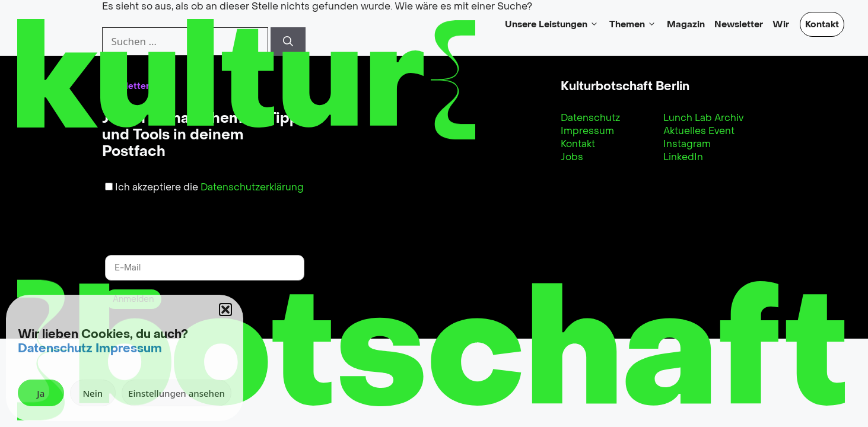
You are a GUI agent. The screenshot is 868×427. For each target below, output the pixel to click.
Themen (633, 24)
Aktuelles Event (699, 131)
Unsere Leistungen (552, 24)
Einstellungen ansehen (177, 393)
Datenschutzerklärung (252, 187)
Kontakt (822, 24)
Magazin (686, 24)
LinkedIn (683, 157)
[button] (225, 310)
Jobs (572, 157)
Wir (781, 24)
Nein (93, 393)
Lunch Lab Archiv (703, 118)
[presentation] (173, 217)
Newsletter (739, 24)
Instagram (687, 144)
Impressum (129, 349)
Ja (41, 393)
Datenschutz (55, 349)
